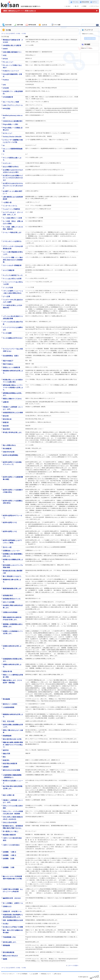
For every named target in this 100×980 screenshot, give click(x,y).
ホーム (3, 33)
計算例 (84, 6)
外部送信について (46, 974)
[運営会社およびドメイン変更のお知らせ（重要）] (50, 11)
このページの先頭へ (73, 966)
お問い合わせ (57, 974)
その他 (24, 33)
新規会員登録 (85, 2)
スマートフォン (95, 6)
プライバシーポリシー (8, 974)
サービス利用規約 (22, 974)
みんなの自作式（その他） (14, 33)
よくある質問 (34, 974)
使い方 (77, 6)
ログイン (95, 2)
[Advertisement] (50, 18)
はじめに (68, 6)
